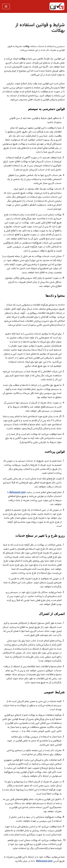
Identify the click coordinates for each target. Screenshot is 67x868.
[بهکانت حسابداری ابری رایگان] (57, 6)
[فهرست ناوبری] (6, 6)
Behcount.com (18, 492)
